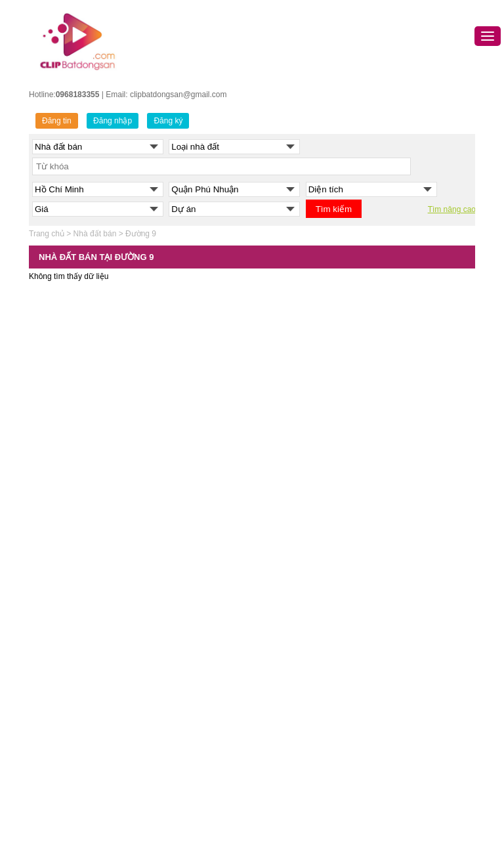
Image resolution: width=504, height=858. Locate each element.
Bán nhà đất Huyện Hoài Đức (88, 780)
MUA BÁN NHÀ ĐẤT (293, 484)
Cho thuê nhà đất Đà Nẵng (405, 567)
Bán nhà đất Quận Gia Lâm (84, 763)
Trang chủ (47, 234)
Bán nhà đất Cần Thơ (295, 550)
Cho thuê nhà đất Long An (404, 796)
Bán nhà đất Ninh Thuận (300, 780)
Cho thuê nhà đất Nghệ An (404, 763)
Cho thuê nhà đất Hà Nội (401, 534)
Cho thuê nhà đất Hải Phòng (408, 599)
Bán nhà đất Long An (294, 813)
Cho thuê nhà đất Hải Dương (408, 665)
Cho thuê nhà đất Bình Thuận (409, 731)
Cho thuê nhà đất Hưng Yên (407, 780)
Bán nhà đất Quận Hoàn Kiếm (89, 632)
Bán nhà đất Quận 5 (182, 583)
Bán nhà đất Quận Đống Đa (85, 567)
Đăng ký (168, 121)
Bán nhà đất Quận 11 (184, 665)
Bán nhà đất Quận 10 (184, 649)
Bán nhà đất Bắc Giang (298, 649)
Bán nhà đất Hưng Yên (298, 616)
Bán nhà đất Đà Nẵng (295, 534)
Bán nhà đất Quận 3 (182, 550)
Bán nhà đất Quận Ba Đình (84, 501)
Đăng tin (57, 121)
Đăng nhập (113, 121)
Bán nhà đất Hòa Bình (296, 665)
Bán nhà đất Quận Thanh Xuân (91, 731)
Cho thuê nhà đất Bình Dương (410, 649)
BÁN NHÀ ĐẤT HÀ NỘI (78, 484)
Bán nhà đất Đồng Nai (296, 747)
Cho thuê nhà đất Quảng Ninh (410, 616)
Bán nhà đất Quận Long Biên (87, 665)
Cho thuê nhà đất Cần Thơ (404, 583)
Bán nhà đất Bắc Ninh (296, 599)
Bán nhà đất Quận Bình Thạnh (200, 714)
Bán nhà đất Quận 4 (182, 567)
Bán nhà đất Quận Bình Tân (196, 698)
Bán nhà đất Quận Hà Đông (85, 583)
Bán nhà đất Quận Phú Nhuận (199, 747)
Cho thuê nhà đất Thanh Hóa (409, 681)
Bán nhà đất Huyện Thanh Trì (88, 829)
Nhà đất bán (95, 234)
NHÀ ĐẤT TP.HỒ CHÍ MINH (195, 484)
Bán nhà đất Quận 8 (182, 632)
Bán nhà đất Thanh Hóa (299, 681)
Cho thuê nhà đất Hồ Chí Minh (411, 550)
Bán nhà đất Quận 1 (182, 534)
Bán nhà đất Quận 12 (184, 681)
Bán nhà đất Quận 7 (182, 616)
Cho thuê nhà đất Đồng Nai (406, 747)
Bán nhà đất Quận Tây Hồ (82, 714)
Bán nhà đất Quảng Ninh (301, 583)
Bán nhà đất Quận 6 (182, 599)
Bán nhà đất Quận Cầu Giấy (87, 550)
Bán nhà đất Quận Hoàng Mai (88, 649)
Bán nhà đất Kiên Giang (299, 796)
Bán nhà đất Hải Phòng (298, 567)
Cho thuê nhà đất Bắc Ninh (405, 632)
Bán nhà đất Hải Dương (299, 632)
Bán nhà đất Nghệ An (295, 763)
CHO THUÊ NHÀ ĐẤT (396, 484)
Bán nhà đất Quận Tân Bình (196, 763)
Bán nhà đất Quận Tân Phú (195, 780)
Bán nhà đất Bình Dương (301, 731)
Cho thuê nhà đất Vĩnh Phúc (407, 813)
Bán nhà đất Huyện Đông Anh (88, 747)
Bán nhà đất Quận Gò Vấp (193, 731)
